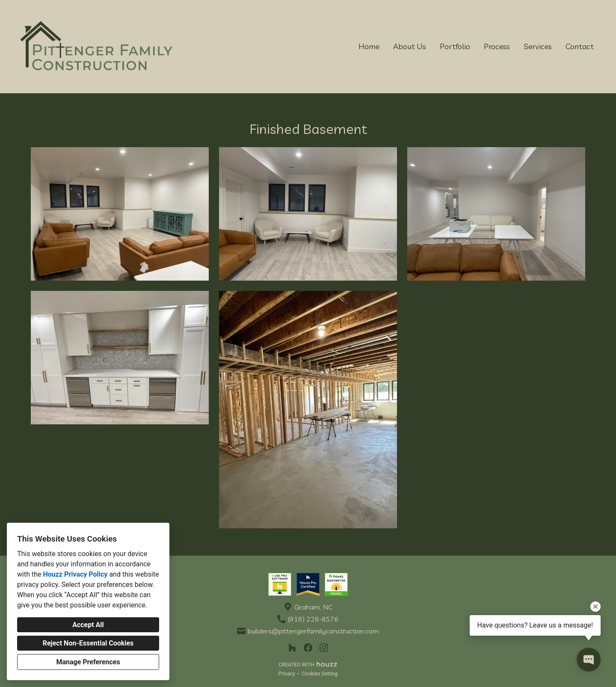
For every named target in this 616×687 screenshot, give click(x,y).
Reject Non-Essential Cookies (88, 643)
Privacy (287, 674)
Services (538, 46)
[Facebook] (308, 648)
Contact (580, 46)
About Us (410, 46)
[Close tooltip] (595, 607)
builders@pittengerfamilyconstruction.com (313, 631)
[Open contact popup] (589, 660)
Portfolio (455, 46)
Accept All (88, 625)
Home (369, 46)
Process (497, 46)
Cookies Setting (320, 674)
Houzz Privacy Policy (75, 574)
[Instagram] (324, 648)
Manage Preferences (88, 662)
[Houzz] (292, 648)
